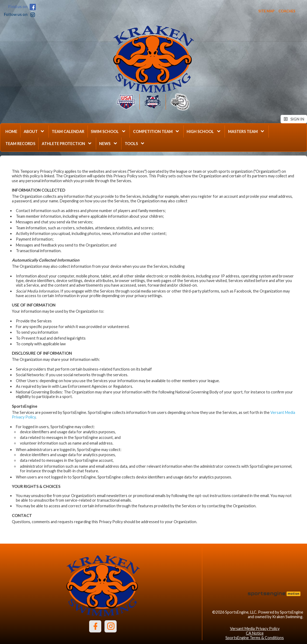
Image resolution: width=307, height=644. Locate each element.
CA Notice (255, 633)
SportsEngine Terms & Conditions (255, 638)
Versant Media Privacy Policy (255, 629)
